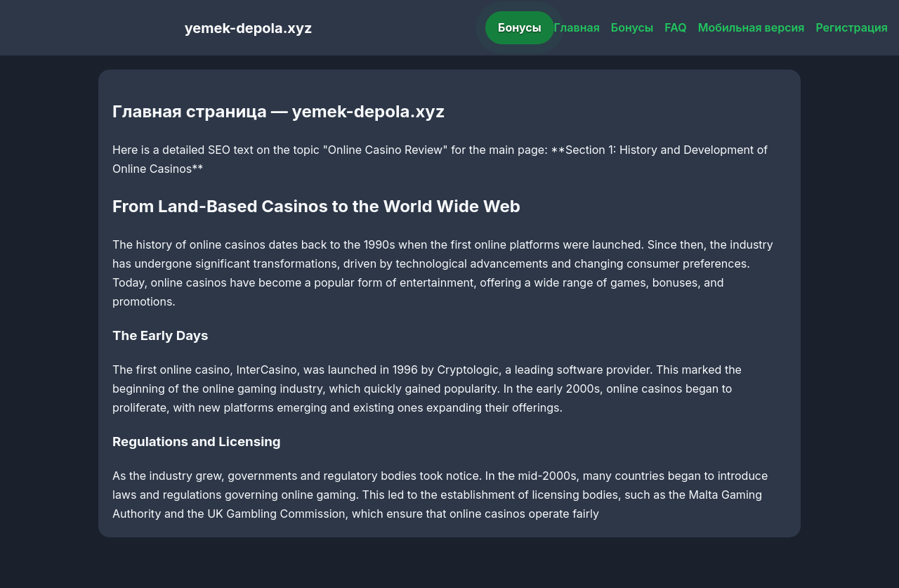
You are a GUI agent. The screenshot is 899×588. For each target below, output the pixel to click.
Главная (577, 27)
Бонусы (520, 27)
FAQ (675, 27)
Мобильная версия (752, 27)
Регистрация (852, 27)
